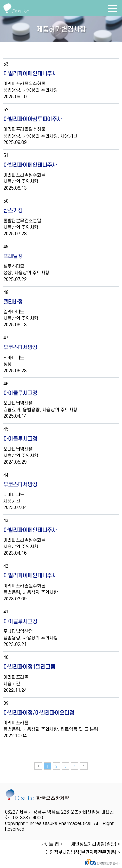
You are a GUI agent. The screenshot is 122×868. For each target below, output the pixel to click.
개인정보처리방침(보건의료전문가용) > (83, 853)
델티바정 (13, 302)
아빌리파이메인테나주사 (30, 74)
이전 (38, 766)
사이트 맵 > (52, 844)
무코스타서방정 (20, 348)
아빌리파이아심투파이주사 (33, 119)
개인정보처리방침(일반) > (96, 844)
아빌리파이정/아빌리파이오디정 (39, 713)
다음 (84, 766)
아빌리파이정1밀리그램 (29, 667)
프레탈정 (13, 256)
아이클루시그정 (20, 393)
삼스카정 (13, 211)
